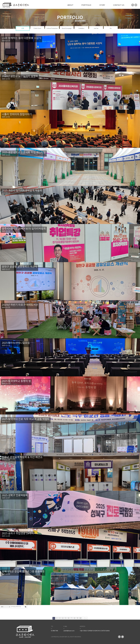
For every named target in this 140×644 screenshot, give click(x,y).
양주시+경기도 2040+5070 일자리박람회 (24, 229)
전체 (23, 28)
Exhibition (81, 28)
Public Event (37, 28)
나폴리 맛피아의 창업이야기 (17, 114)
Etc (111, 28)
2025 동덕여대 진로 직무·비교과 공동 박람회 (26, 419)
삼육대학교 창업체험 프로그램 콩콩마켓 (23, 572)
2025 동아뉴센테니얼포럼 (16, 343)
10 (80, 618)
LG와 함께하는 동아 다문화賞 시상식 (22, 38)
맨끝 (86, 618)
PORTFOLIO (86, 5)
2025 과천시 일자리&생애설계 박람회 (22, 191)
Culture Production (52, 28)
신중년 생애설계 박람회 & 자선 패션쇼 (22, 457)
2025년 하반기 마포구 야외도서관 (20, 305)
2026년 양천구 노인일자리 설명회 (20, 76)
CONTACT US (119, 5)
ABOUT (70, 5)
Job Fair (96, 28)
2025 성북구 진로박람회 (15, 495)
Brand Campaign (67, 28)
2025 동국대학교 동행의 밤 (16, 381)
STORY (102, 5)
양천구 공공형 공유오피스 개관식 (20, 267)
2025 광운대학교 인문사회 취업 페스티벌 (24, 153)
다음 (83, 618)
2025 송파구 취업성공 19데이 (18, 534)
